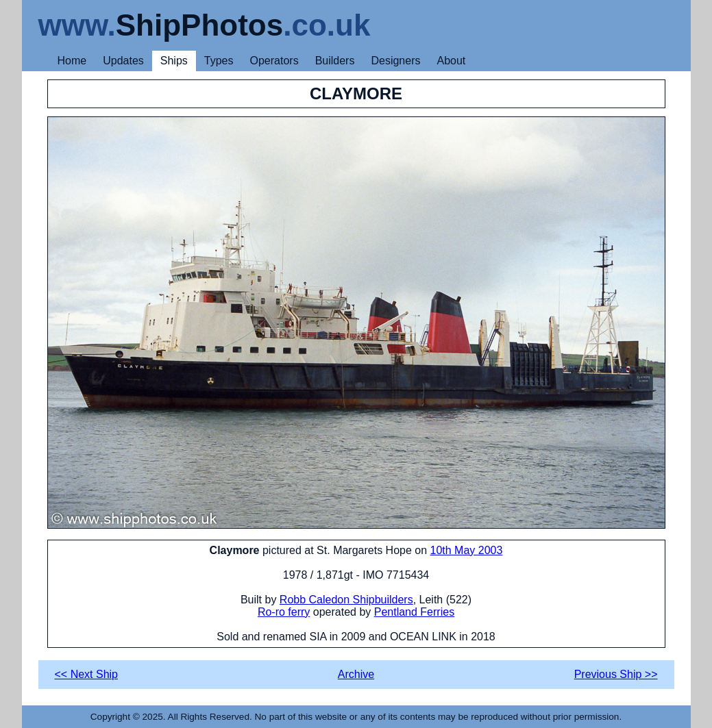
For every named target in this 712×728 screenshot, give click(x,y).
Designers (395, 61)
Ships (174, 61)
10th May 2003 (467, 550)
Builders (335, 61)
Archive (356, 674)
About (451, 61)
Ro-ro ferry (284, 612)
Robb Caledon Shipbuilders (346, 600)
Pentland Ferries (414, 612)
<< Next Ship (87, 674)
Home (72, 61)
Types (219, 61)
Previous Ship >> (616, 674)
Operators (274, 61)
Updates (123, 61)
